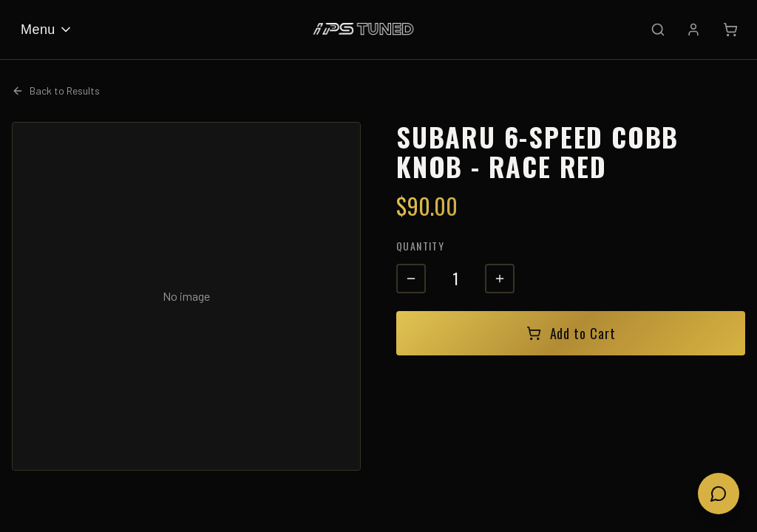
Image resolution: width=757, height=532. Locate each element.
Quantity (420, 246)
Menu (47, 30)
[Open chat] (719, 494)
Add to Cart (571, 333)
